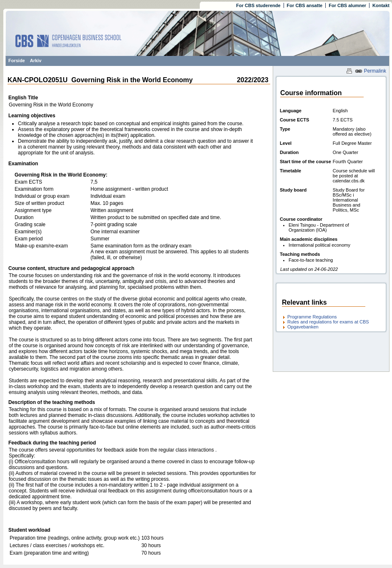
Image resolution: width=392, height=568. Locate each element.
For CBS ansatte (305, 5)
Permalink (371, 71)
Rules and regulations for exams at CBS (328, 322)
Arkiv (36, 61)
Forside (17, 61)
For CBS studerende (258, 5)
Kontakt (381, 5)
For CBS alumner (347, 5)
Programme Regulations (312, 317)
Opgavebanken (303, 327)
